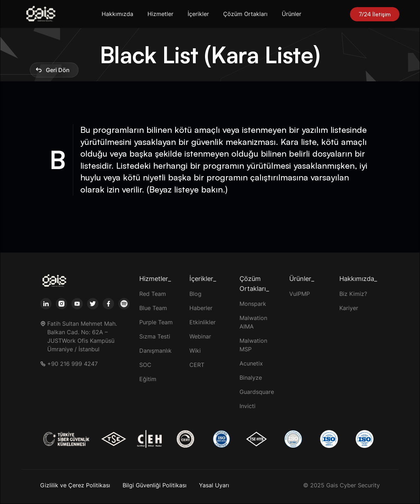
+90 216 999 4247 (72, 364)
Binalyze (251, 378)
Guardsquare (257, 392)
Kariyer (349, 308)
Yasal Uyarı (214, 485)
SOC (145, 365)
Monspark (253, 304)
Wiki (195, 351)
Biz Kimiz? (353, 294)
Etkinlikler (203, 322)
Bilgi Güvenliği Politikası (155, 485)
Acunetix (251, 363)
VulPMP (300, 294)
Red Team (153, 294)
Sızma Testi (155, 336)
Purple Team (156, 322)
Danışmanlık (155, 351)
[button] (119, 14)
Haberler (201, 308)
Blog (195, 294)
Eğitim (148, 379)
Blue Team (153, 308)
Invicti (247, 406)
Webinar (200, 336)
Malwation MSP (253, 345)
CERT (197, 365)
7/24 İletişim (375, 14)
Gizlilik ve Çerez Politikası (75, 485)
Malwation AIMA (253, 322)
